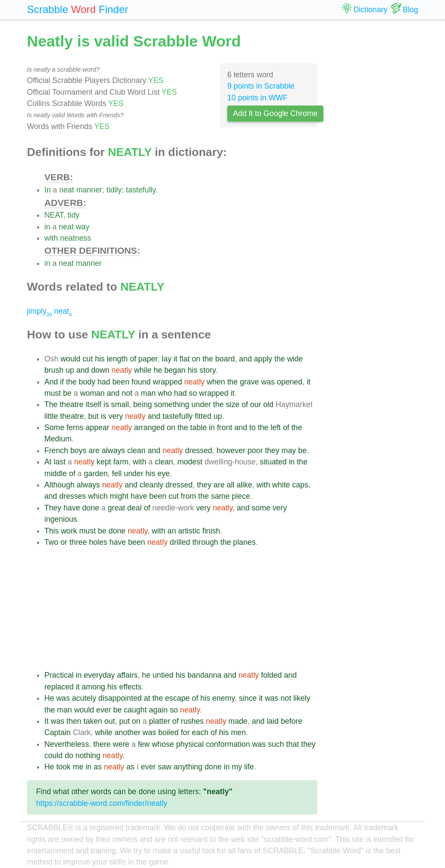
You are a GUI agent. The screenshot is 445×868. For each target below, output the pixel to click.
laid (273, 721)
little (51, 416)
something (171, 404)
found (141, 382)
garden (96, 474)
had (104, 382)
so (193, 393)
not (127, 393)
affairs (127, 675)
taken (93, 721)
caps (300, 485)
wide (295, 359)
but (93, 416)
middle (56, 474)
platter (160, 721)
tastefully (141, 190)
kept (104, 462)
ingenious (61, 519)
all (231, 485)
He (49, 698)
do (69, 755)
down (100, 370)
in (47, 227)
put (124, 721)
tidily (114, 190)
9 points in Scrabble (261, 86)
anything (188, 767)
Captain (58, 732)
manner (89, 190)
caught (135, 710)
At (48, 462)
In (48, 190)
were (121, 744)
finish (211, 531)
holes (98, 542)
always (113, 451)
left (276, 427)
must (53, 393)
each (200, 732)
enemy (223, 698)
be (67, 393)
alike (244, 485)
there (102, 744)
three (78, 542)
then (74, 721)
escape (178, 698)
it (175, 359)
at (147, 698)
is (106, 404)
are (94, 451)
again (158, 710)
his (100, 359)
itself (93, 404)
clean (136, 451)
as (98, 767)
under (201, 404)
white (281, 485)
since (248, 698)
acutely (84, 698)
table (199, 427)
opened (290, 382)
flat (184, 359)
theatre (71, 404)
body (87, 382)
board (225, 359)
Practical (59, 675)
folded (272, 675)
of (133, 359)
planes (244, 542)
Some (54, 427)
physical (190, 744)
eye (163, 474)
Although (59, 485)
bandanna (204, 675)
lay (167, 359)
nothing (88, 755)
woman (92, 393)
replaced (59, 687)
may (289, 451)
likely (302, 698)
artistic (189, 531)
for (185, 732)
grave (249, 382)
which (98, 496)
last (60, 462)
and (245, 359)
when (216, 382)
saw (164, 767)
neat (66, 190)
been (121, 382)
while (143, 370)
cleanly (151, 485)
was (268, 382)
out (110, 721)
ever (103, 710)
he (158, 370)
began (175, 370)
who (165, 393)
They (53, 508)
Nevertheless (67, 744)
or (64, 542)
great (116, 508)
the (208, 359)
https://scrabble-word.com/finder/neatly (102, 803)
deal (134, 508)
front (224, 427)
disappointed (120, 698)
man (148, 393)
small (120, 404)
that (293, 744)
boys (78, 451)
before (292, 721)
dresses (73, 496)
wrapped (168, 382)
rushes (192, 721)
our (255, 404)
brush (54, 370)
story (208, 370)
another (127, 732)
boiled (168, 732)
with (51, 238)
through (205, 542)
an (172, 531)
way (82, 227)
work (69, 531)
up (70, 370)
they (272, 451)
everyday (99, 675)
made (238, 721)
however (231, 451)
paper (148, 359)
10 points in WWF (257, 98)
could (53, 755)
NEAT (54, 215)
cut (88, 359)
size (233, 404)
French (56, 451)
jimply (40, 311)
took (63, 767)
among (93, 687)
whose (163, 744)
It (46, 721)
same (220, 496)
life (249, 767)
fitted (203, 416)
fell (117, 474)
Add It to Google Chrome (275, 113)
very (116, 416)
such (276, 744)
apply (263, 359)
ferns (75, 427)
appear (98, 427)
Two (51, 542)
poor (255, 451)
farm (121, 462)
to (253, 427)
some (261, 508)
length (117, 359)
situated (273, 462)
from (188, 496)
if (62, 382)
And (51, 382)
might (119, 496)
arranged (149, 427)
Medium (58, 439)
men (238, 732)
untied (163, 675)
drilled (180, 542)
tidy (73, 215)
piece (241, 496)
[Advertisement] (181, 609)
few (144, 744)
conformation (228, 744)
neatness (75, 238)
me (78, 767)
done (91, 508)
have (139, 496)
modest (190, 462)
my (237, 767)
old (268, 404)
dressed (199, 451)
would (70, 359)
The (51, 404)
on (196, 359)
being (142, 404)
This (51, 531)
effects (130, 687)
